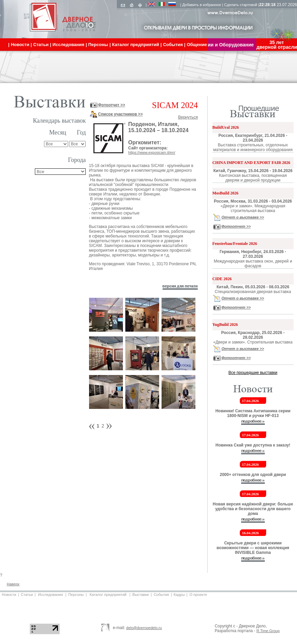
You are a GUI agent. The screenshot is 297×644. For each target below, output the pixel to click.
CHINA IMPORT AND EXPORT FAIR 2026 (251, 163)
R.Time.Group (268, 631)
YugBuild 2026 (225, 325)
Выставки (141, 595)
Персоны (76, 595)
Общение (197, 45)
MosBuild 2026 (225, 193)
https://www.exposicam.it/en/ (152, 152)
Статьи (27, 595)
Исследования (50, 595)
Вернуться (188, 117)
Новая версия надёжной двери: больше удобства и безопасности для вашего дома (253, 509)
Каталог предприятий (108, 595)
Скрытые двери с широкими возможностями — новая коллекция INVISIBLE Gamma (253, 548)
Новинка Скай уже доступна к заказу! (253, 445)
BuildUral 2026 (226, 127)
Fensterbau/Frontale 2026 (235, 244)
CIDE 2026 (222, 279)
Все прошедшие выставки (253, 373)
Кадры (179, 595)
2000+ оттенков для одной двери (253, 475)
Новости (9, 595)
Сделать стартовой (241, 5)
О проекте (198, 595)
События (161, 595)
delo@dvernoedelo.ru (144, 628)
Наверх (13, 584)
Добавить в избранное (202, 5)
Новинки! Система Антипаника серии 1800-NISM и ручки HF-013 (253, 413)
